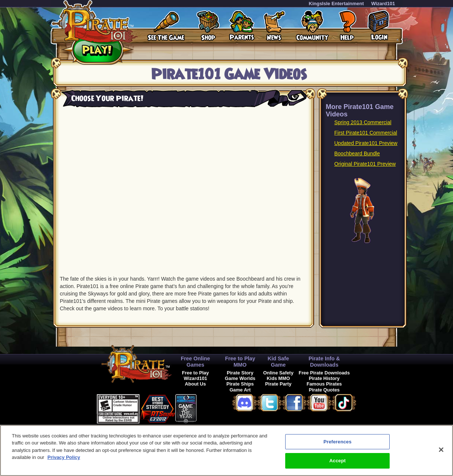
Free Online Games (195, 362)
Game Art (240, 390)
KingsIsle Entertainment (337, 4)
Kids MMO (278, 378)
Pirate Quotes (324, 390)
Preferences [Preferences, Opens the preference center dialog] (337, 442)
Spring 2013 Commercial (363, 122)
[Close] (441, 450)
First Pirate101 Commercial (366, 133)
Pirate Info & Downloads (324, 362)
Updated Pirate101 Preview (366, 143)
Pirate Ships (240, 384)
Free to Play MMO (240, 362)
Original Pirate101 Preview (365, 164)
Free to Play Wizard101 (195, 376)
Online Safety (278, 373)
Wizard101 (383, 4)
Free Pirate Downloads (324, 373)
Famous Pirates (324, 384)
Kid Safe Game (279, 362)
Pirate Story (240, 373)
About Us (195, 384)
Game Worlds (240, 378)
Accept (337, 461)
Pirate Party (278, 384)
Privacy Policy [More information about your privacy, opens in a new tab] (64, 457)
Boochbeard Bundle (357, 153)
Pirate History (324, 378)
